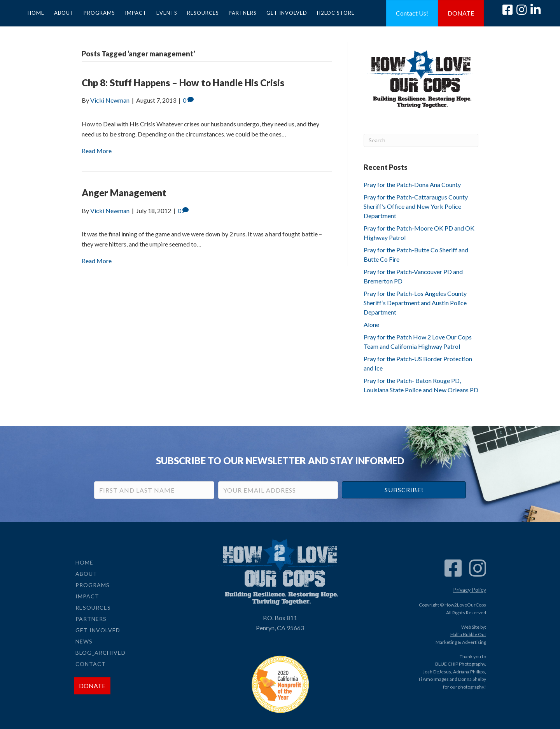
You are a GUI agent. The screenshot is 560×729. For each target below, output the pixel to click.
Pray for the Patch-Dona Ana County (412, 184)
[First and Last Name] (154, 490)
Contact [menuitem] (91, 664)
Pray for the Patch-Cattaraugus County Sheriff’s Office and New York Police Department (416, 206)
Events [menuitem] (167, 13)
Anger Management (124, 193)
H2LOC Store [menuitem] (336, 13)
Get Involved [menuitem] (287, 13)
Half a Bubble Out (468, 634)
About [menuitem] (64, 13)
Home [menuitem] (36, 13)
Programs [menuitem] (99, 13)
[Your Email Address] (278, 490)
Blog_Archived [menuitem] (101, 653)
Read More (97, 151)
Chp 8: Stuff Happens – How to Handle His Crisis (183, 83)
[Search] (421, 140)
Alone (371, 324)
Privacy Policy (470, 590)
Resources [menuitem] (203, 13)
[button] (404, 490)
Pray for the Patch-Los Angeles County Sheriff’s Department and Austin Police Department (415, 303)
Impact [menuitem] (136, 13)
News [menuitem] (84, 641)
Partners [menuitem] (243, 13)
